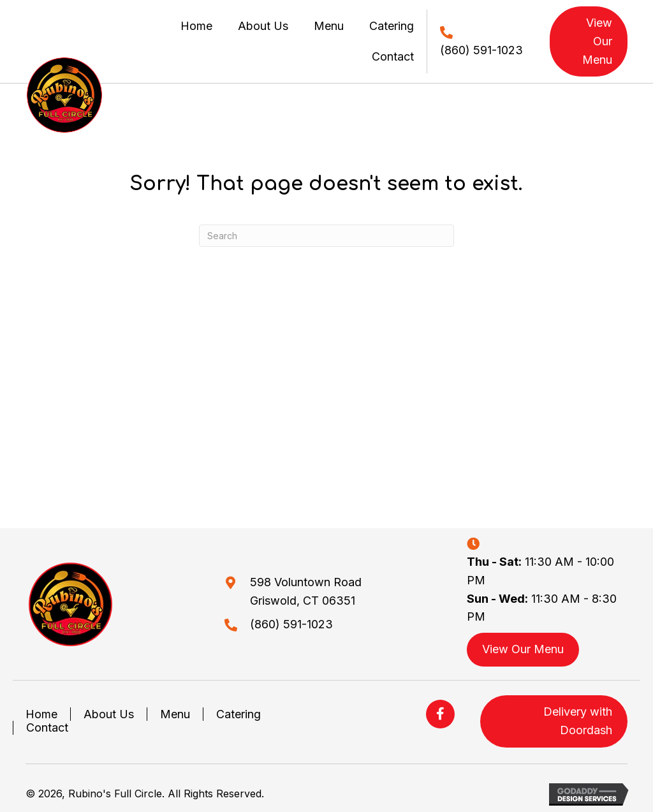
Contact (47, 727)
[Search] (326, 236)
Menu (175, 714)
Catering (238, 714)
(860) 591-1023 (481, 50)
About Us (109, 714)
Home (41, 714)
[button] (440, 714)
